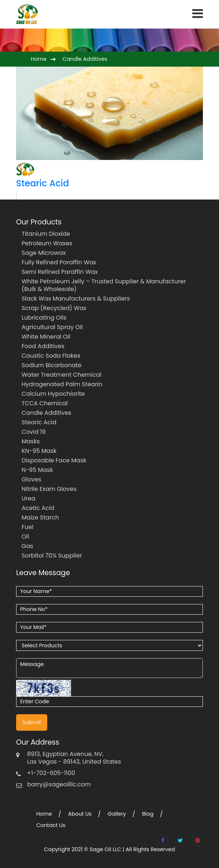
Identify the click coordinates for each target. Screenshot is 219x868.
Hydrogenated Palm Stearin (62, 384)
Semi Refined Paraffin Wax (60, 272)
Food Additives (43, 346)
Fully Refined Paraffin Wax (59, 262)
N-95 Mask (37, 470)
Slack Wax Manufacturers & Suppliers (76, 299)
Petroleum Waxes (47, 243)
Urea (29, 498)
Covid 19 (34, 432)
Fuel (27, 527)
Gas (27, 546)
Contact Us (51, 825)
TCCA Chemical (45, 403)
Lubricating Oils (44, 318)
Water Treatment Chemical (62, 375)
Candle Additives (85, 59)
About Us (80, 814)
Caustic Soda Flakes (51, 356)
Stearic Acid (42, 183)
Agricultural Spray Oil (52, 327)
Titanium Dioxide (46, 234)
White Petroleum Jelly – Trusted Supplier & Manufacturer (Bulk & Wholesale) (104, 285)
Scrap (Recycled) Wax (54, 308)
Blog (148, 814)
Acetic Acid (38, 508)
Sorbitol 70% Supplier (52, 556)
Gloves (31, 479)
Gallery (117, 814)
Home (39, 59)
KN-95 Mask (39, 451)
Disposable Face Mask (54, 460)
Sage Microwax (44, 253)
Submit (32, 722)
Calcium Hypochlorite (53, 394)
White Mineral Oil (46, 337)
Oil (25, 537)
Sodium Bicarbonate (51, 365)
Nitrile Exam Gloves (49, 489)
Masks (31, 441)
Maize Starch (40, 517)
